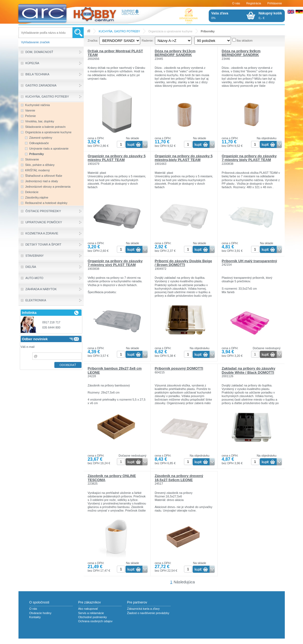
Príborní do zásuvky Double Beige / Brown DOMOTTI (183, 263)
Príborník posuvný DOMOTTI (179, 368)
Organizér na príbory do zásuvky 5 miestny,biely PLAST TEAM (184, 158)
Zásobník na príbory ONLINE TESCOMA (112, 478)
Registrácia (254, 3)
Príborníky (208, 31)
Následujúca (184, 582)
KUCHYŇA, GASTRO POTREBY (119, 31)
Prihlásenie (275, 3)
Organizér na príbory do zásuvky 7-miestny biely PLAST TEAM (249, 158)
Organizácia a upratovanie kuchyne (170, 31)
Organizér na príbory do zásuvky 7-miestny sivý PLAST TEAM (115, 263)
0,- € (270, 16)
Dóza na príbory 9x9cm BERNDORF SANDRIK (241, 53)
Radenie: (148, 41)
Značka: (93, 41)
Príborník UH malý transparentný (249, 261)
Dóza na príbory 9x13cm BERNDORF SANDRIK (175, 53)
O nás (236, 3)
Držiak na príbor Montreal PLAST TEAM (115, 53)
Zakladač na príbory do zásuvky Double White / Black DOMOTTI (249, 370)
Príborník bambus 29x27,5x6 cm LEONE (115, 370)
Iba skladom (245, 41)
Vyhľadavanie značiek (36, 42)
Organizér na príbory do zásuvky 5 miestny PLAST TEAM (117, 158)
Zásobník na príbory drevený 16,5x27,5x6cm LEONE (179, 478)
